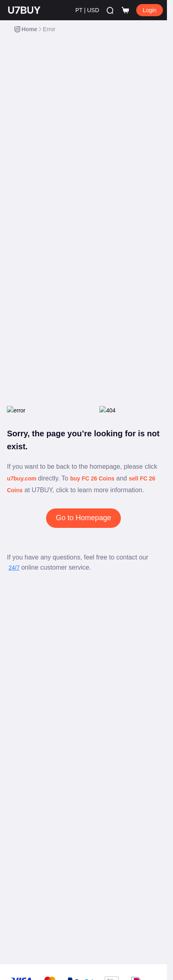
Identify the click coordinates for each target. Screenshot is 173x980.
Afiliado (16, 775)
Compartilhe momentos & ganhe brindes (52, 750)
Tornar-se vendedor (29, 683)
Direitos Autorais (26, 855)
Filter (148, 49)
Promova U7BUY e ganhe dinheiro (45, 737)
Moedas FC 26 (24, 671)
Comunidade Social (29, 763)
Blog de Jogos (23, 617)
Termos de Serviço (28, 804)
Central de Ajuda (26, 604)
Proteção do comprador (33, 696)
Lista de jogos (23, 629)
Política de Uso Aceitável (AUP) (42, 829)
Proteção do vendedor (32, 709)
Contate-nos (21, 642)
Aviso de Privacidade (31, 817)
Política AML (22, 842)
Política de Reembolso (32, 867)
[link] (22, 29)
